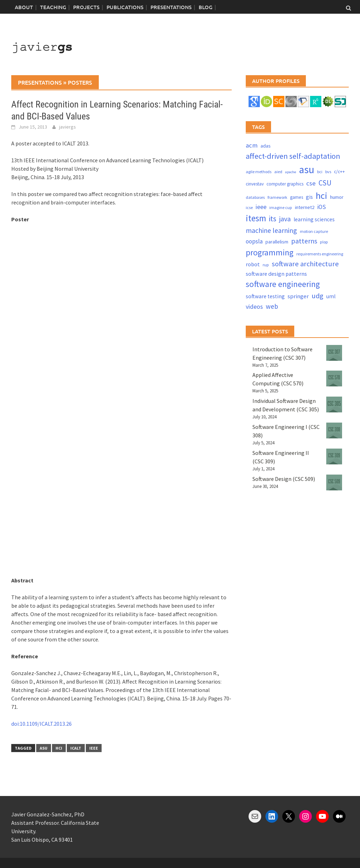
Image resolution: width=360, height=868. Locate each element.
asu (44, 748)
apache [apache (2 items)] (291, 172)
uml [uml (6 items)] (331, 296)
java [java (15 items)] (285, 219)
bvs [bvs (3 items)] (328, 172)
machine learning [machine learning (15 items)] (271, 230)
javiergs (67, 127)
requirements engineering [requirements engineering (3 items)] (320, 254)
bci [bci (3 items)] (320, 172)
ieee (94, 748)
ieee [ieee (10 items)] (261, 207)
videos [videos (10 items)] (254, 306)
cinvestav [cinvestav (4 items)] (255, 184)
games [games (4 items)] (297, 197)
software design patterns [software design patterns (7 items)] (276, 274)
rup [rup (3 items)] (266, 265)
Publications (125, 7)
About (24, 7)
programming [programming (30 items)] (270, 252)
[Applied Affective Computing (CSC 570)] (334, 378)
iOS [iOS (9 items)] (322, 207)
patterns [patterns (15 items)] (304, 241)
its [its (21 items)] (273, 219)
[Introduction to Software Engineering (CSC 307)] (334, 353)
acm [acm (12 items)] (252, 145)
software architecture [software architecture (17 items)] (305, 264)
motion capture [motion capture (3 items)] (314, 231)
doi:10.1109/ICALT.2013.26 (41, 724)
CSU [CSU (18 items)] (325, 183)
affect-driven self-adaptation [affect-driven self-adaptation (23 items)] (293, 156)
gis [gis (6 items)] (309, 197)
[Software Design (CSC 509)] (334, 482)
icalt (76, 748)
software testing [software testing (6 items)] (265, 296)
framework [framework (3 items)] (277, 197)
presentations (40, 82)
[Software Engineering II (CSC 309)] (334, 456)
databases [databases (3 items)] (255, 197)
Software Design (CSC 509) (284, 479)
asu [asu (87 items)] (307, 169)
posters (80, 82)
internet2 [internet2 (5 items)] (305, 207)
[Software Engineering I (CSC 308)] (334, 430)
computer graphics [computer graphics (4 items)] (285, 184)
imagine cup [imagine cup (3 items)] (281, 207)
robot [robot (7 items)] (253, 264)
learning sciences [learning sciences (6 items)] (314, 219)
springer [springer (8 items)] (298, 296)
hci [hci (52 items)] (322, 195)
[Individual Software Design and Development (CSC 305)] (334, 404)
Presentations (171, 7)
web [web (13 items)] (272, 306)
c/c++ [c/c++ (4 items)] (339, 172)
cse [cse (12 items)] (311, 183)
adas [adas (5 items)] (266, 146)
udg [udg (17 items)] (317, 296)
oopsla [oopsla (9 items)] (254, 241)
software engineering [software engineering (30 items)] (283, 284)
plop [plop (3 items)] (324, 242)
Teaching (53, 7)
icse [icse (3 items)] (249, 207)
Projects (86, 7)
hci (59, 748)
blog (205, 7)
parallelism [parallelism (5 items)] (277, 242)
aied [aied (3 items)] (278, 172)
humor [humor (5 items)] (337, 197)
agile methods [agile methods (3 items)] (259, 172)
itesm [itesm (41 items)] (256, 218)
